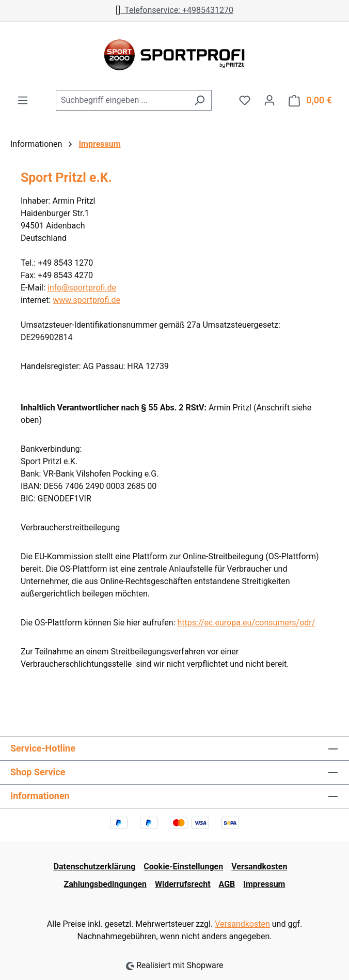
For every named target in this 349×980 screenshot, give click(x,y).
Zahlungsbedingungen (105, 884)
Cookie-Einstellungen (183, 867)
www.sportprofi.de (86, 300)
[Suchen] (200, 100)
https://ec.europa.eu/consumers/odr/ (247, 623)
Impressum (264, 884)
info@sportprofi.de (82, 288)
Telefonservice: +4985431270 (174, 10)
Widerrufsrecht (183, 884)
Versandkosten (259, 867)
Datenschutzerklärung (95, 867)
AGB (227, 884)
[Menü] (23, 100)
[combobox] (122, 100)
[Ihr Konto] (269, 100)
